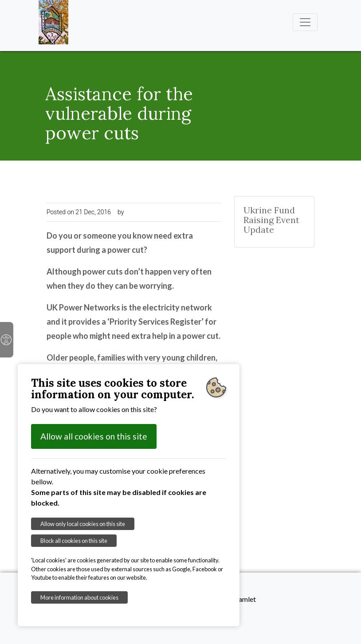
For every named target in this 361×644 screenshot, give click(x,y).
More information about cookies (79, 597)
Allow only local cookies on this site (83, 524)
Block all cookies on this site (74, 541)
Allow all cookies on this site (94, 436)
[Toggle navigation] (305, 22)
